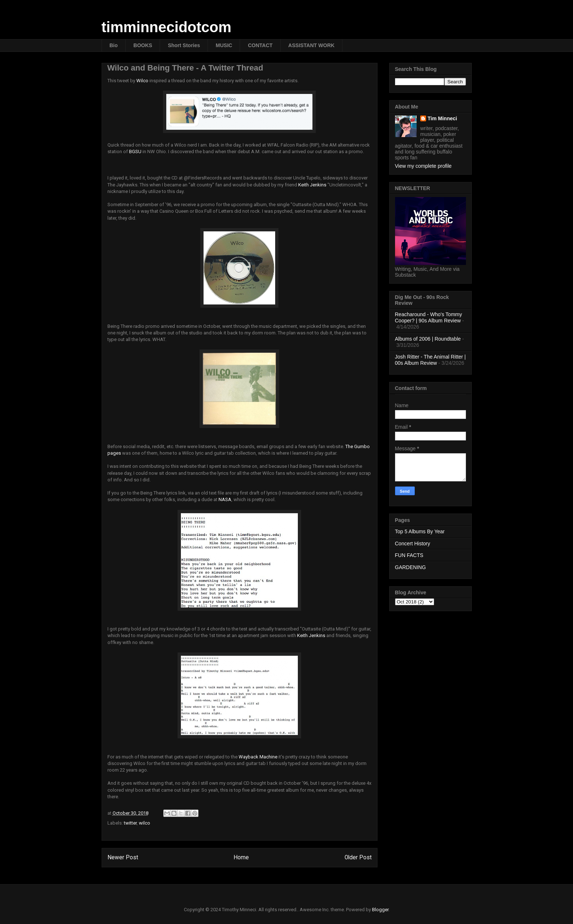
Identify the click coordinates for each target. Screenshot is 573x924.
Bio (114, 45)
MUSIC (224, 45)
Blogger (380, 910)
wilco (145, 823)
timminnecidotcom (167, 27)
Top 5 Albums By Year (420, 531)
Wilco (142, 81)
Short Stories (184, 45)
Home (241, 857)
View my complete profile (423, 166)
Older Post (358, 857)
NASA (225, 499)
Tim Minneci (442, 118)
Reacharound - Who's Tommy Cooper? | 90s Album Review (429, 317)
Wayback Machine (258, 757)
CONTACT (260, 45)
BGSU (135, 152)
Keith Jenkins (312, 185)
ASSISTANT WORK (312, 45)
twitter (130, 823)
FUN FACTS (409, 555)
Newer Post (123, 857)
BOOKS (143, 45)
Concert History (413, 544)
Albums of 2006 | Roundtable (428, 339)
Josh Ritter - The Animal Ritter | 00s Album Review (430, 360)
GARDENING (411, 567)
